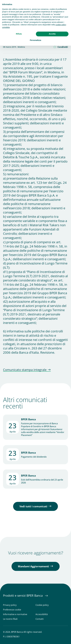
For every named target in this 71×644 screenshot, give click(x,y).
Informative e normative (15, 614)
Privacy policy (10, 605)
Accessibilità (42, 614)
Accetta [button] (52, 34)
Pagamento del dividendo (34, 457)
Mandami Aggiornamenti (33, 566)
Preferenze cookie (12, 610)
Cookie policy (42, 605)
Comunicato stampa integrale (25, 370)
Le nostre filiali (10, 619)
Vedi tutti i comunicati (33, 506)
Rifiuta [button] (19, 34)
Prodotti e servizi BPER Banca (23, 595)
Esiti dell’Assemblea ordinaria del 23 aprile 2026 (42, 481)
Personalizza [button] (36, 40)
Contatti (40, 619)
